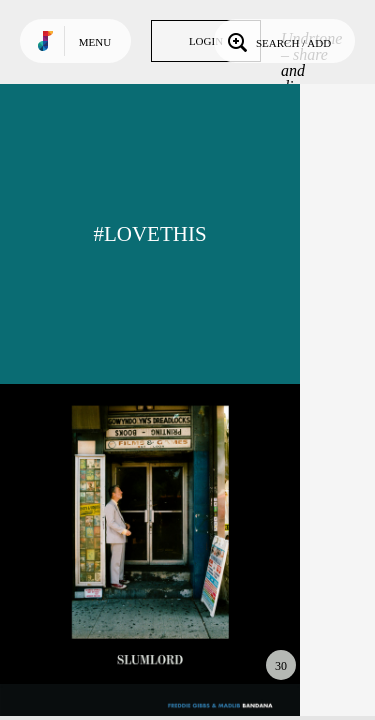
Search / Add (277, 41)
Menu (95, 42)
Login (206, 41)
